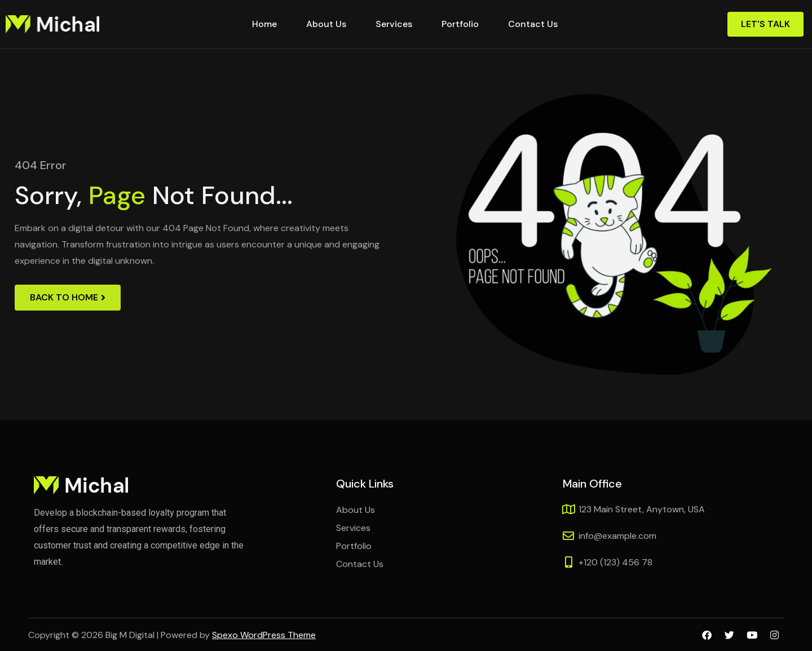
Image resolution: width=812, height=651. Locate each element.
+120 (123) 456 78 (615, 562)
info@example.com (617, 536)
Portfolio (460, 24)
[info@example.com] (568, 536)
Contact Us (533, 24)
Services (394, 24)
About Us (326, 24)
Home (264, 24)
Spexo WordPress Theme (264, 635)
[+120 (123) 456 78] (568, 563)
